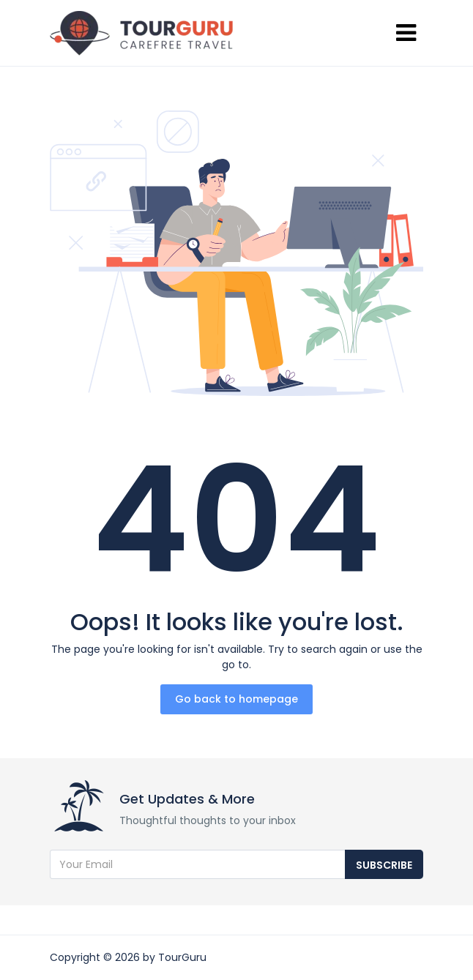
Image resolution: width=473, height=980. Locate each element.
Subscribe (384, 865)
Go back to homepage (236, 699)
